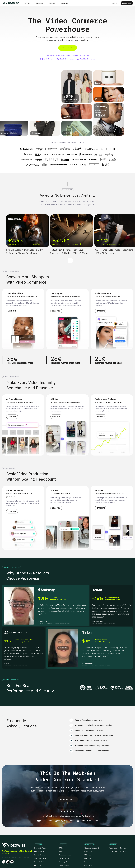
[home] (11, 3)
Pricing (52, 3)
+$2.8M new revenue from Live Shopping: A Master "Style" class (69, 251)
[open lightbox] (19, 606)
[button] (27, 3)
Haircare (88, 858)
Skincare (88, 855)
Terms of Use (64, 858)
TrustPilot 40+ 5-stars (89, 821)
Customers (40, 3)
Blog (61, 851)
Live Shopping (40, 851)
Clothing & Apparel (92, 848)
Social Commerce (40, 855)
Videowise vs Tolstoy (118, 848)
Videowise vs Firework (118, 851)
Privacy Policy (65, 862)
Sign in (115, 3)
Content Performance (42, 862)
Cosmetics (88, 851)
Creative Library (41, 858)
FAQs (61, 848)
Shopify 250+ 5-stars (65, 821)
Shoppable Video (40, 848)
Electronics (89, 865)
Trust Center (64, 865)
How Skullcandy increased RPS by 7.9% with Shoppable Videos (24, 251)
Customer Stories (66, 855)
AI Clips (38, 865)
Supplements (89, 862)
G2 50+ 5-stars (46, 821)
